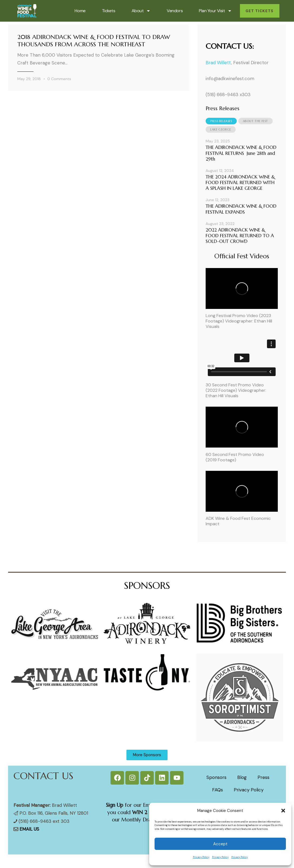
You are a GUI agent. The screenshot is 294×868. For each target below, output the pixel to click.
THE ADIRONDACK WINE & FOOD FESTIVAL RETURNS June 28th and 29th (241, 153)
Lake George (221, 129)
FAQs (218, 790)
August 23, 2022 (220, 224)
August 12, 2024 (220, 171)
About (141, 11)
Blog (242, 777)
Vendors (175, 11)
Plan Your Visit (215, 11)
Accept (220, 844)
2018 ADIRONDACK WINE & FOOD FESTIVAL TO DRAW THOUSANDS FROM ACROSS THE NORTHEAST (94, 41)
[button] (283, 811)
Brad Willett (218, 63)
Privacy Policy (201, 857)
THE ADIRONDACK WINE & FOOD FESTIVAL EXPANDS (241, 209)
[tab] (221, 121)
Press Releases (221, 121)
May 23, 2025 (218, 141)
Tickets (109, 11)
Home (80, 11)
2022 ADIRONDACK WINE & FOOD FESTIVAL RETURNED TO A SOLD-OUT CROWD (240, 236)
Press (263, 777)
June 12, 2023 (218, 200)
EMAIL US (29, 829)
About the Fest (255, 121)
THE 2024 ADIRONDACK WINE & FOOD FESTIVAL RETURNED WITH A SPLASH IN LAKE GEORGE (240, 183)
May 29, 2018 (29, 79)
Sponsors (216, 777)
